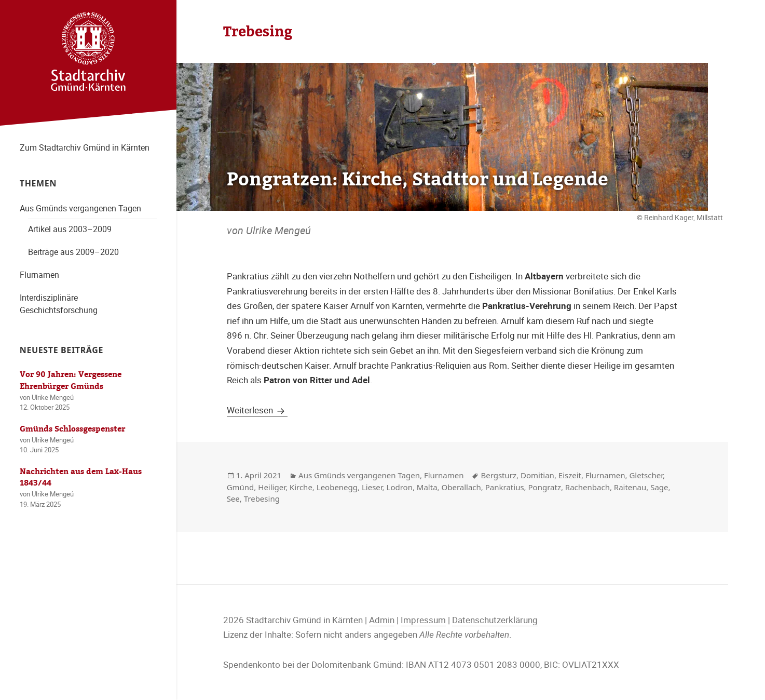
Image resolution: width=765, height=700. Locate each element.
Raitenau (630, 487)
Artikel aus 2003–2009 (70, 229)
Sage (659, 487)
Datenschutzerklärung (495, 620)
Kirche (301, 487)
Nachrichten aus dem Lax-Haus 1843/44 (81, 477)
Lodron (400, 487)
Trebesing (262, 499)
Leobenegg (337, 487)
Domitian (537, 475)
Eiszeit (570, 475)
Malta (427, 487)
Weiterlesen (257, 410)
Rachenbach (588, 487)
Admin (382, 620)
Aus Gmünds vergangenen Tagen (80, 208)
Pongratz (545, 487)
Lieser (372, 487)
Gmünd (241, 487)
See (233, 499)
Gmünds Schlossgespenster (72, 429)
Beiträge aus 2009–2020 (73, 252)
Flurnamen (39, 275)
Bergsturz (498, 475)
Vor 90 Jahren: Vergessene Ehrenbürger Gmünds (71, 380)
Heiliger (272, 487)
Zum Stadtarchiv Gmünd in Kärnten (85, 147)
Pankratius (505, 487)
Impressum (423, 620)
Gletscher (646, 475)
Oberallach (461, 487)
